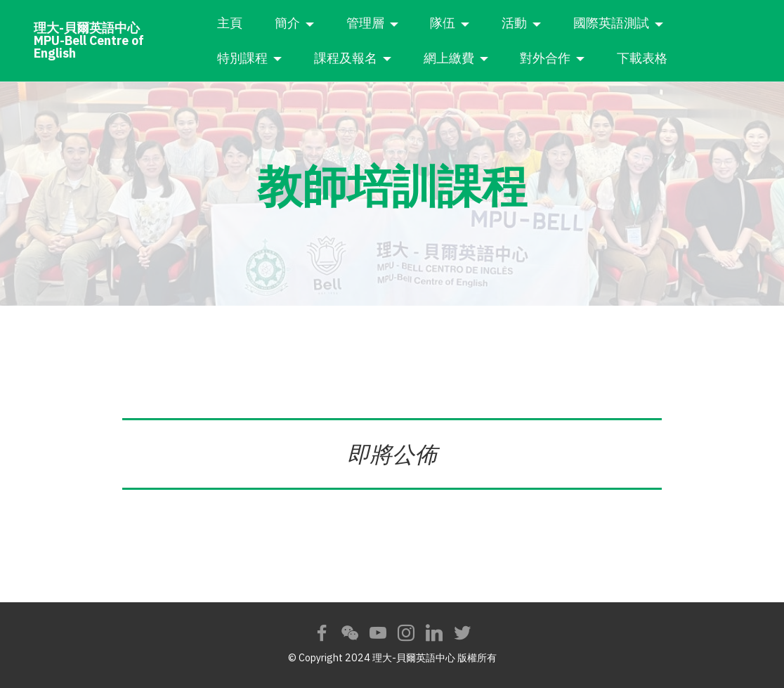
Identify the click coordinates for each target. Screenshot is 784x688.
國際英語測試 (643, 23)
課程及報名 (379, 58)
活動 (547, 23)
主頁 (263, 23)
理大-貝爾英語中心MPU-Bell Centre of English (111, 40)
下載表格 (675, 58)
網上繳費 (481, 58)
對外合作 (578, 58)
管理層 (398, 23)
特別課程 (275, 58)
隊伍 (476, 23)
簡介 (320, 23)
